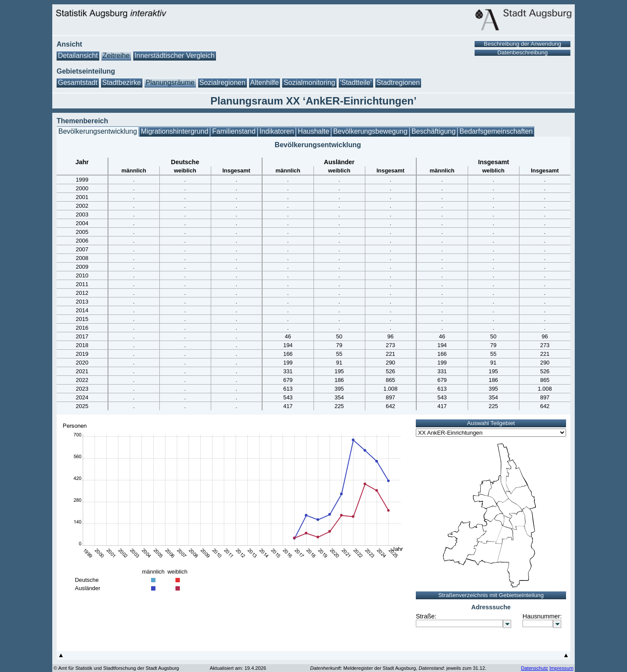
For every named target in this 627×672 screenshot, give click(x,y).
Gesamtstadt (78, 83)
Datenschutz (534, 668)
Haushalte (313, 131)
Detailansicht (78, 56)
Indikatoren (277, 131)
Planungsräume (170, 83)
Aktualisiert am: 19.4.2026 (238, 668)
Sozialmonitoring (309, 83)
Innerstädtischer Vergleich (175, 56)
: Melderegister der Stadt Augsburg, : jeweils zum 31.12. (398, 668)
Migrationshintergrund (175, 131)
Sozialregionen (222, 83)
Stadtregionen (398, 83)
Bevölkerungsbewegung (370, 131)
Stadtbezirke (122, 83)
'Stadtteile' (356, 83)
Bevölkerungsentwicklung (98, 131)
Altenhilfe (265, 83)
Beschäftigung (433, 131)
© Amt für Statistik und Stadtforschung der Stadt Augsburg (116, 668)
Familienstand (234, 131)
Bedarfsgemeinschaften (496, 131)
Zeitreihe (116, 56)
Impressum (561, 668)
